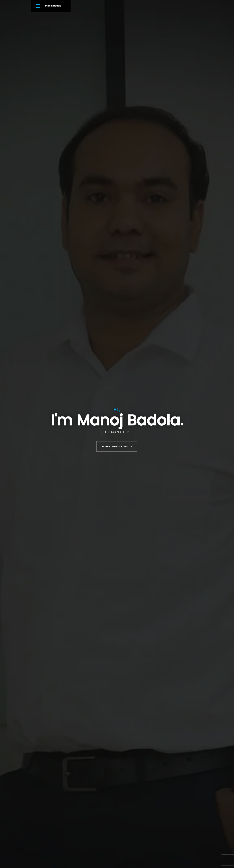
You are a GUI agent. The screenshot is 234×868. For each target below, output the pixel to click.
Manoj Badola (53, 6)
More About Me (115, 447)
